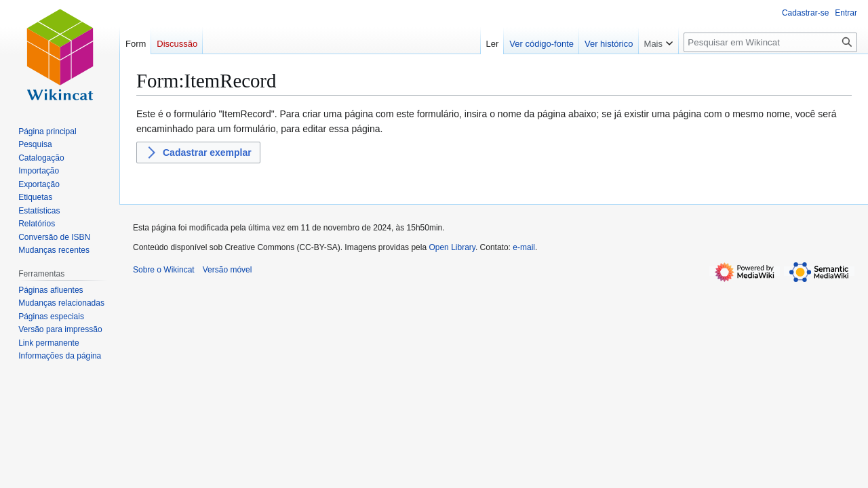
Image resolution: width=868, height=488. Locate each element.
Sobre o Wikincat (164, 270)
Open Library (452, 247)
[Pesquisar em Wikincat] (770, 42)
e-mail (524, 247)
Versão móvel (228, 270)
